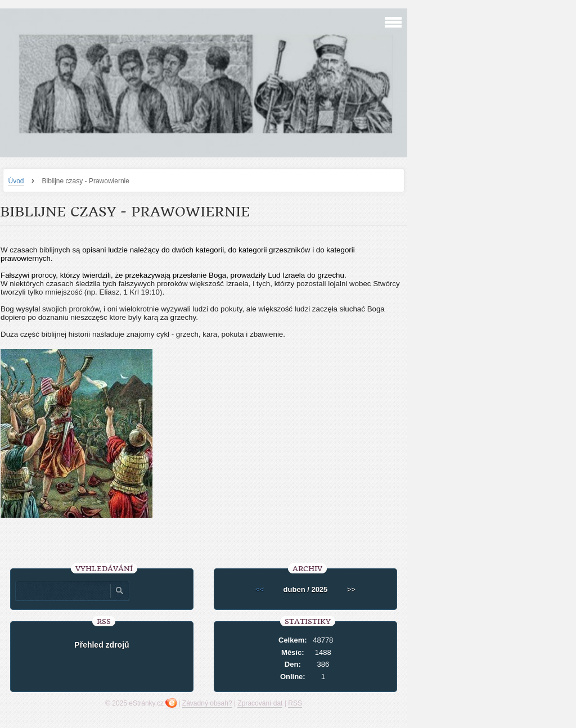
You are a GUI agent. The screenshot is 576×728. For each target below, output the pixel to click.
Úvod (16, 181)
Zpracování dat (260, 703)
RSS (295, 703)
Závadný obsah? (207, 703)
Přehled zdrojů (102, 645)
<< (260, 589)
